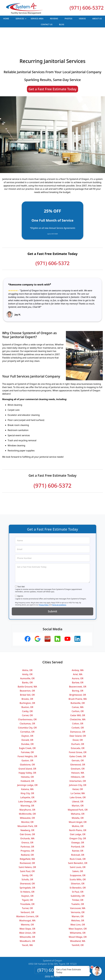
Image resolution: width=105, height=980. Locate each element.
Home (6, 19)
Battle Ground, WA (27, 667)
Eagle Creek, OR (27, 729)
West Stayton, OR (78, 909)
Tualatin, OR (78, 885)
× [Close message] (88, 967)
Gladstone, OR (27, 745)
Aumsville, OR (27, 659)
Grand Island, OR (27, 749)
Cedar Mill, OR (78, 696)
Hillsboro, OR (78, 757)
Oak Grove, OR (27, 815)
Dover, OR (78, 721)
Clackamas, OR (27, 704)
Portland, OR (78, 827)
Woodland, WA (78, 922)
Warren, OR (78, 897)
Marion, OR (78, 786)
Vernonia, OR (78, 893)
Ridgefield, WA (27, 840)
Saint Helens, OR (27, 848)
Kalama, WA (27, 770)
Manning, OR (27, 786)
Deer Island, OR (78, 716)
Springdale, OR (27, 868)
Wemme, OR (27, 905)
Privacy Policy (44, 585)
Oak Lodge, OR (78, 815)
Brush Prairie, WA (78, 680)
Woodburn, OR (27, 922)
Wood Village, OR (78, 917)
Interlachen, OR (78, 762)
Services (21, 19)
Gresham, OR (78, 749)
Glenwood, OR (78, 745)
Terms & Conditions (59, 585)
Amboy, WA (78, 651)
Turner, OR (27, 889)
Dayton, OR (27, 716)
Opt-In (20, 577)
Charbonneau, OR (27, 700)
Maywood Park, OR (78, 790)
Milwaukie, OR (27, 798)
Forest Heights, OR (27, 737)
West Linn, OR (78, 905)
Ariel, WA (78, 655)
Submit (52, 592)
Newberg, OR (27, 811)
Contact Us (47, 24)
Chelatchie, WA (78, 700)
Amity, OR (27, 655)
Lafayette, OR (27, 778)
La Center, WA (78, 774)
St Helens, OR (27, 872)
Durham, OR (78, 725)
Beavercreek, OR (78, 667)
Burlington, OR (27, 684)
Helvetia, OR (27, 757)
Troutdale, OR (27, 885)
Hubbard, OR (27, 762)
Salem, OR (78, 852)
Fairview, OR (27, 733)
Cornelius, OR (27, 712)
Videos (82, 19)
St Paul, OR (78, 872)
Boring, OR (78, 671)
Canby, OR (27, 692)
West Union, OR (27, 913)
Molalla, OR (78, 798)
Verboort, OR (27, 893)
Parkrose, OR (27, 827)
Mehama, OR (78, 794)
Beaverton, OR (27, 671)
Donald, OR (27, 721)
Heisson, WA (78, 753)
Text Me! (21, 567)
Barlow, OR (78, 663)
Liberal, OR (78, 782)
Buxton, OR (27, 688)
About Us (97, 19)
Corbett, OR (78, 708)
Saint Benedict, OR (78, 844)
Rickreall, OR (78, 835)
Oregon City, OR (78, 819)
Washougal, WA (27, 901)
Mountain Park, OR (27, 807)
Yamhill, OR (78, 926)
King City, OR (27, 774)
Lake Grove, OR (78, 778)
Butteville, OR (78, 684)
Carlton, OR (78, 692)
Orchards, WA (27, 819)
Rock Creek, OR (78, 840)
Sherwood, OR (27, 864)
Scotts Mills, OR (78, 860)
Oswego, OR (78, 823)
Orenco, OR (27, 823)
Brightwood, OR (78, 675)
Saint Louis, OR (78, 848)
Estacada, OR (78, 729)
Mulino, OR (78, 807)
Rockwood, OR (27, 844)
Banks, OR (27, 663)
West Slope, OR (27, 909)
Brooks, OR (27, 680)
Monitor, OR (27, 803)
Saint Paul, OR (27, 852)
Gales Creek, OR (78, 737)
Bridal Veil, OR (27, 675)
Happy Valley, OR (27, 753)
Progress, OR (27, 831)
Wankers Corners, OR (27, 897)
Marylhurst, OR (27, 790)
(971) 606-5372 (87, 8)
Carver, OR (27, 696)
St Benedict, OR (78, 868)
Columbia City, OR (27, 708)
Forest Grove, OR (78, 733)
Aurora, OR (78, 659)
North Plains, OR (78, 811)
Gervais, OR (78, 741)
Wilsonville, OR (27, 917)
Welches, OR (78, 901)
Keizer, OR (78, 770)
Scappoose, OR (78, 856)
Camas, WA (78, 688)
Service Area (37, 19)
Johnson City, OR (78, 766)
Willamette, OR (78, 913)
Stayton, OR (27, 876)
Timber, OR (78, 881)
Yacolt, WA (27, 926)
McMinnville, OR (27, 794)
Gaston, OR (27, 741)
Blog (62, 24)
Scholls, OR (27, 860)
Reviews (54, 19)
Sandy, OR (27, 856)
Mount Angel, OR (78, 803)
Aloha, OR (27, 651)
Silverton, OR (78, 864)
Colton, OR (78, 704)
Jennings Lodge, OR (27, 766)
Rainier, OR (78, 831)
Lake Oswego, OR (27, 782)
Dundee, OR (27, 725)
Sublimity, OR (78, 876)
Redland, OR (27, 835)
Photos (68, 19)
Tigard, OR (27, 881)
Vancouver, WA (78, 889)
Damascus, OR (78, 712)
